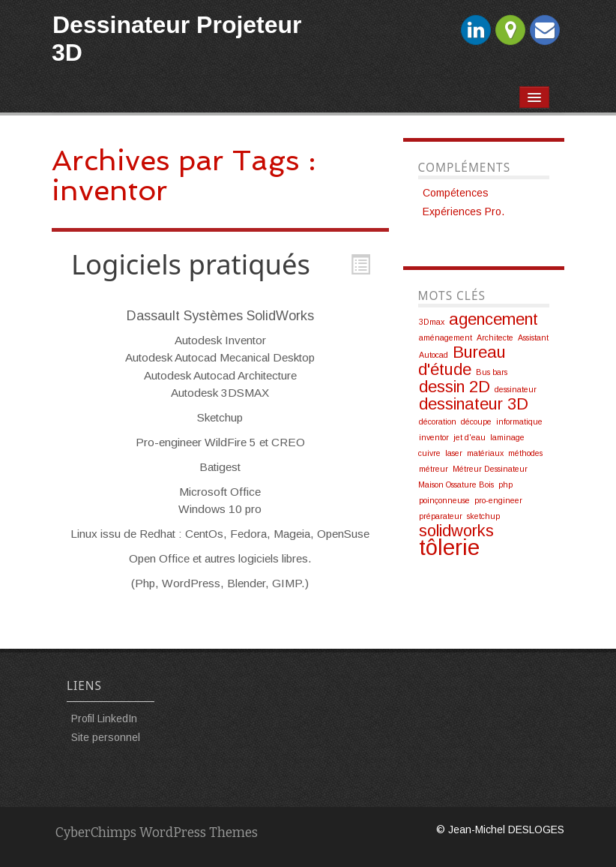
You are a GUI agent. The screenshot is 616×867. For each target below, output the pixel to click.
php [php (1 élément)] (505, 484)
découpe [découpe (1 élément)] (476, 421)
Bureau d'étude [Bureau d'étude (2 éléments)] (462, 361)
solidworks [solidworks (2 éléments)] (456, 531)
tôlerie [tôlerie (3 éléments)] (449, 547)
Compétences (456, 193)
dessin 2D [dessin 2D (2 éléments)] (455, 387)
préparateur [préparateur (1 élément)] (441, 516)
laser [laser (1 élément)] (454, 453)
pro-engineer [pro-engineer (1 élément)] (498, 500)
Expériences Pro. (463, 211)
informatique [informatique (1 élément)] (519, 421)
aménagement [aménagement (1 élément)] (446, 337)
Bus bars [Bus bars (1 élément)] (492, 372)
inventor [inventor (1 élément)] (434, 437)
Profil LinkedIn (104, 718)
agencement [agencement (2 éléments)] (493, 319)
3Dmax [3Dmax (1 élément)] (432, 322)
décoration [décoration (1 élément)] (438, 421)
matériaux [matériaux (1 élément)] (485, 453)
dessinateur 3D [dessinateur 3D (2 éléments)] (474, 404)
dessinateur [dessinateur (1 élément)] (516, 389)
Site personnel (106, 737)
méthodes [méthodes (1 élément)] (525, 453)
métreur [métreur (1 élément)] (434, 469)
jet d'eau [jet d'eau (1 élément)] (469, 437)
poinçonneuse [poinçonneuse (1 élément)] (444, 500)
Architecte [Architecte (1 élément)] (495, 337)
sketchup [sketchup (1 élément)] (483, 516)
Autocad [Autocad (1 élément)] (434, 355)
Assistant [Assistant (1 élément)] (533, 337)
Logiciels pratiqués (191, 264)
